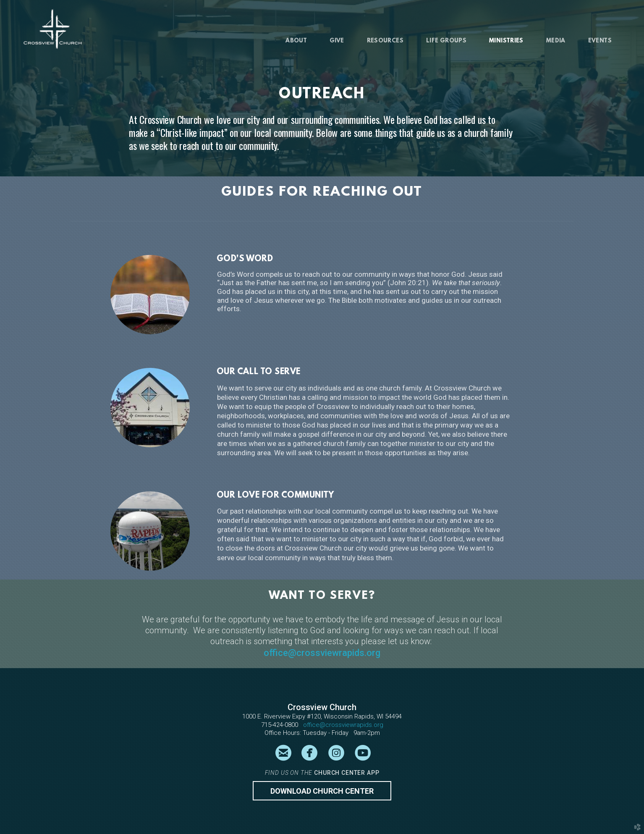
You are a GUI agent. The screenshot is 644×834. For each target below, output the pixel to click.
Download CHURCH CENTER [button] (322, 791)
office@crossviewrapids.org (322, 653)
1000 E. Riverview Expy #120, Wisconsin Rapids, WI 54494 (322, 716)
